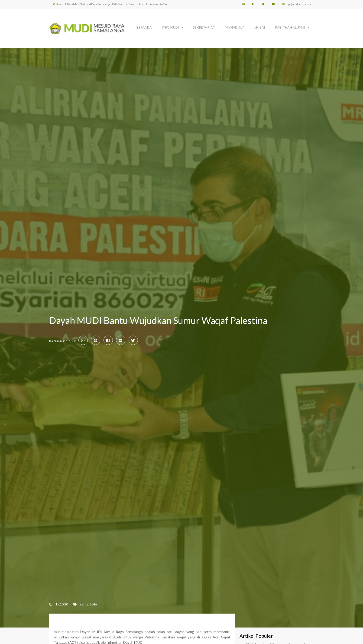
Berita (84, 604)
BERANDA (144, 27)
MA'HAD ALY (234, 27)
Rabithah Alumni (290, 27)
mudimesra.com (66, 632)
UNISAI (259, 27)
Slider (94, 604)
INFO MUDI (170, 27)
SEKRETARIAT (204, 27)
